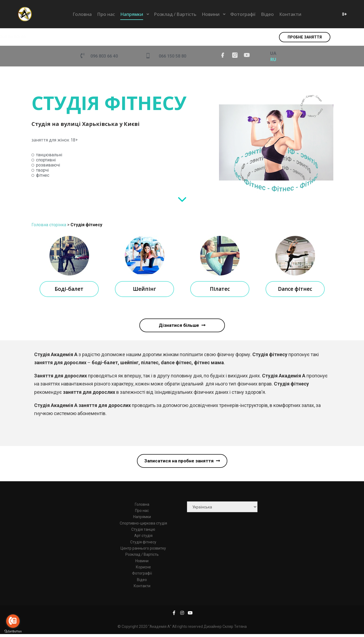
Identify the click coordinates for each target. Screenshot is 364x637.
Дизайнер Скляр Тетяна (225, 629)
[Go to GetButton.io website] (13, 631)
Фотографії (142, 576)
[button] (305, 37)
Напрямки (142, 520)
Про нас (142, 513)
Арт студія (143, 539)
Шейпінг (144, 289)
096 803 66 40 (104, 56)
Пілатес (220, 289)
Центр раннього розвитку (143, 551)
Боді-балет (69, 289)
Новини (142, 564)
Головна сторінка (49, 225)
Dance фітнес (295, 289)
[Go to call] (13, 621)
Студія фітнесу (143, 545)
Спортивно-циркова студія (143, 526)
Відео (142, 582)
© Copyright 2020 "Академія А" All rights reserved (161, 629)
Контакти (142, 589)
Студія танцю (143, 532)
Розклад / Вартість (142, 557)
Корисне (143, 570)
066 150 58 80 (172, 56)
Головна (142, 507)
